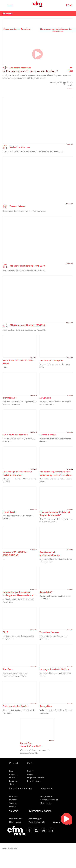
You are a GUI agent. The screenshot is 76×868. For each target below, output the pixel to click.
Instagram (13, 800)
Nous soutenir (46, 803)
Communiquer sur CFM (49, 800)
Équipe (30, 774)
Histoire (30, 771)
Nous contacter (15, 819)
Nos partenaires (47, 796)
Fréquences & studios (36, 778)
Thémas (12, 784)
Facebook (13, 796)
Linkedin (13, 806)
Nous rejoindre (15, 822)
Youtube (13, 803)
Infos (11, 771)
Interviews (13, 778)
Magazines (13, 774)
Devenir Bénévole (34, 781)
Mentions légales (35, 819)
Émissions (7, 14)
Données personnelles (37, 822)
